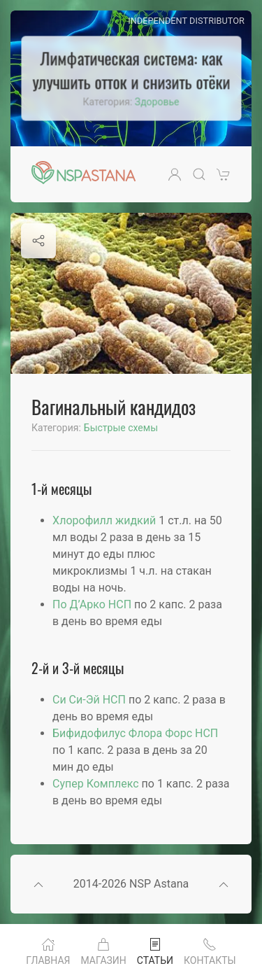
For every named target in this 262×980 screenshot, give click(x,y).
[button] (175, 174)
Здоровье (157, 102)
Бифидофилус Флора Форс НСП (135, 733)
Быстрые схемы (121, 428)
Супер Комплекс (96, 784)
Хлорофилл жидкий (104, 520)
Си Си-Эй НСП (89, 700)
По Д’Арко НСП (92, 604)
